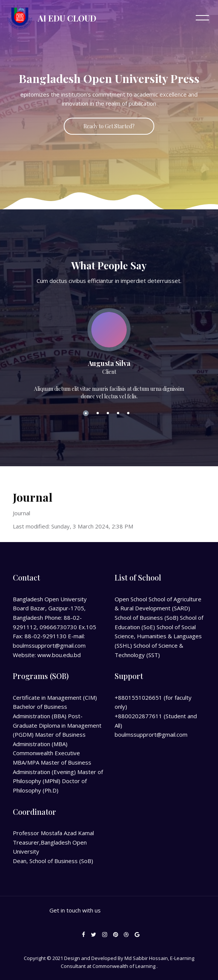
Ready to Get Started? (109, 126)
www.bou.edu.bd (59, 655)
